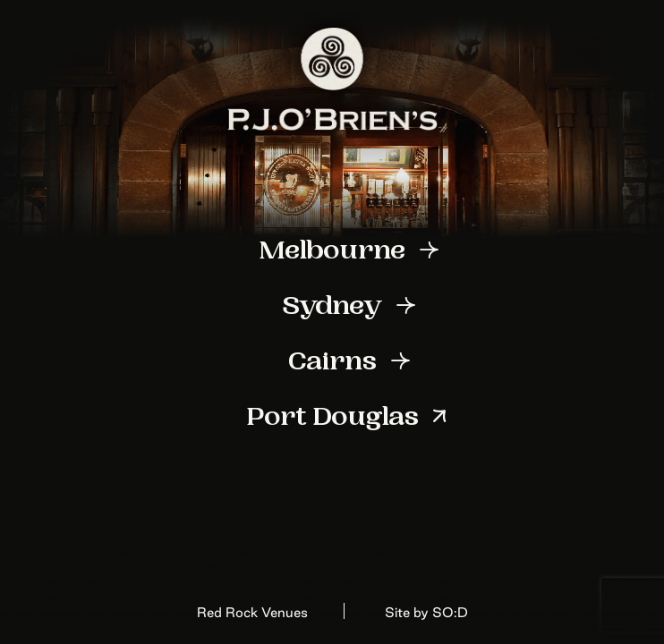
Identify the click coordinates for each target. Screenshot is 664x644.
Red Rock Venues (252, 612)
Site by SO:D (426, 612)
